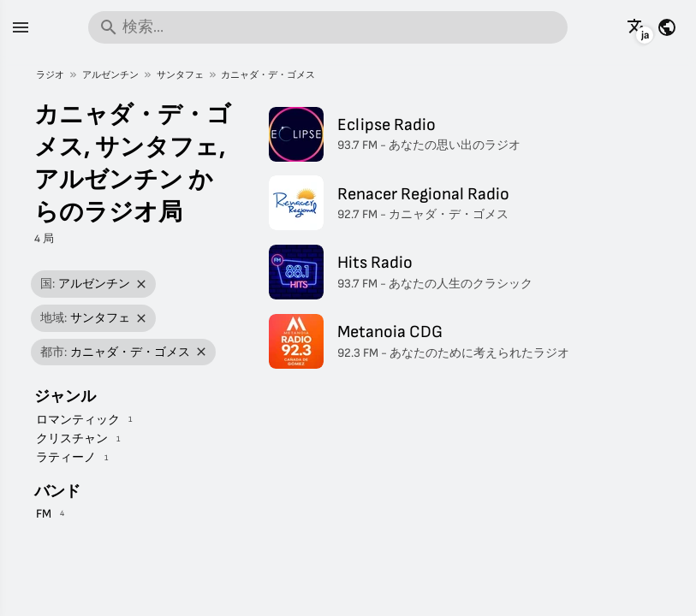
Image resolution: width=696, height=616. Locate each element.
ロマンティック (78, 420)
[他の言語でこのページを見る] (637, 27)
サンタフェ (180, 75)
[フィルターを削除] (142, 284)
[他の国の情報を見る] (667, 27)
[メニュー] (21, 27)
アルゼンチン (110, 75)
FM (44, 514)
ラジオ (50, 75)
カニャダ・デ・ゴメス (268, 75)
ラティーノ (66, 457)
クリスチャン (72, 438)
